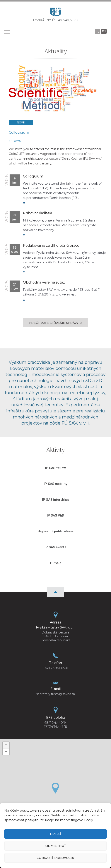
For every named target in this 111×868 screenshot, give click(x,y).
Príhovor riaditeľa (38, 213)
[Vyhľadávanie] (97, 31)
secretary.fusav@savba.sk (56, 694)
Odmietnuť (56, 846)
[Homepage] (56, 13)
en (104, 31)
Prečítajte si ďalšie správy (55, 322)
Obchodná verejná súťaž (44, 282)
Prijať (56, 834)
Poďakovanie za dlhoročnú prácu (51, 245)
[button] (55, 788)
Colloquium (19, 132)
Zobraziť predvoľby (56, 858)
